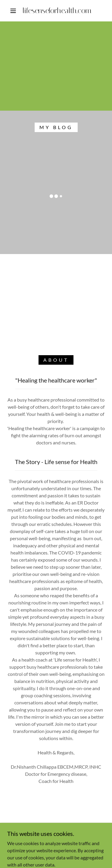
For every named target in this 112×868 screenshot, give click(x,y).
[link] (57, 11)
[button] (13, 11)
